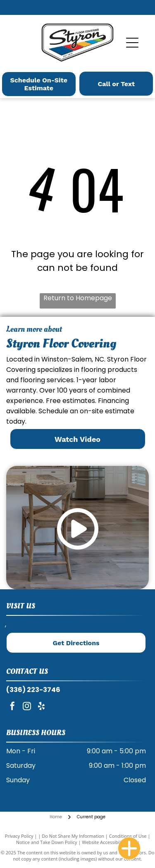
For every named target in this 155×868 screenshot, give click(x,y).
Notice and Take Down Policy (47, 842)
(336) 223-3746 (33, 690)
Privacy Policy (19, 836)
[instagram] (27, 707)
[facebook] (12, 707)
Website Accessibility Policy (110, 842)
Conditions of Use (128, 836)
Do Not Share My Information (73, 836)
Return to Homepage (78, 298)
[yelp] (41, 707)
